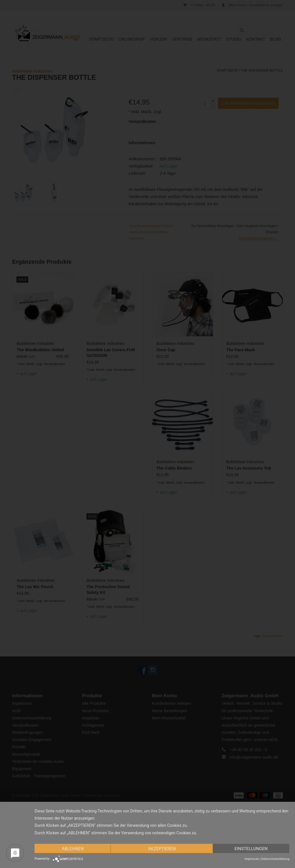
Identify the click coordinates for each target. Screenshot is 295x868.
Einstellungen (251, 849)
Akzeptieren (162, 849)
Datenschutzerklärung (275, 859)
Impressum (252, 859)
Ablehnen (73, 849)
